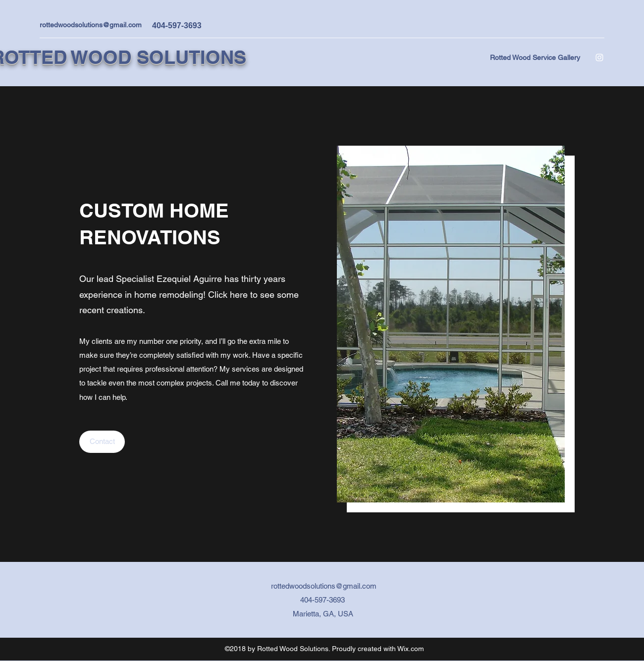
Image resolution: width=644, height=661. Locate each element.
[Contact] (102, 442)
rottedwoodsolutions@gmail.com (91, 25)
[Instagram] (599, 57)
